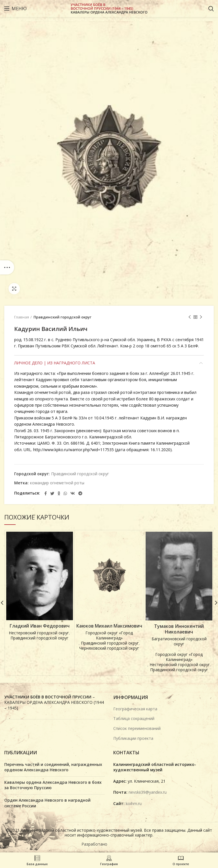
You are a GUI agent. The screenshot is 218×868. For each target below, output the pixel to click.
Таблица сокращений (134, 718)
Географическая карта (135, 709)
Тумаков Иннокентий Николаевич (179, 629)
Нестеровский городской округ (39, 633)
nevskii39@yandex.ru (148, 792)
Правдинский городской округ (62, 317)
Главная (22, 317)
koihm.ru (134, 803)
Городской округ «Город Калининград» (109, 635)
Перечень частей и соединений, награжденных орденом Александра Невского (53, 767)
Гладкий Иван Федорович (40, 626)
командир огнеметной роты (57, 483)
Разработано (95, 844)
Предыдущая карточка (190, 317)
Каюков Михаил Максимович (109, 626)
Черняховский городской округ (109, 648)
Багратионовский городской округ (179, 641)
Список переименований (137, 728)
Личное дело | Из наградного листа (55, 363)
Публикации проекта (133, 738)
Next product (201, 317)
